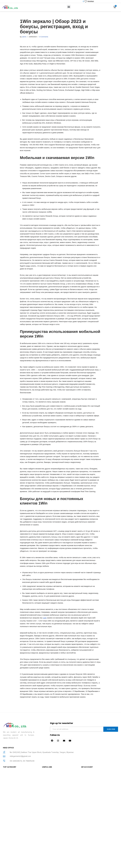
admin (25, 37)
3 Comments (45, 37)
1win (48, 701)
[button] (69, 7)
